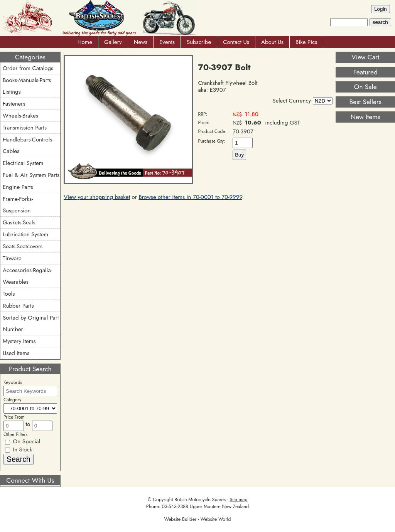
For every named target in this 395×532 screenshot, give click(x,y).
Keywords (13, 382)
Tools (9, 294)
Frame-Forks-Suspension (18, 205)
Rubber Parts (18, 306)
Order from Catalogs (28, 68)
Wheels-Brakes (20, 116)
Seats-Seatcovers (23, 246)
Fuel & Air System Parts (31, 175)
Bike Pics (306, 42)
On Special (23, 441)
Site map (238, 500)
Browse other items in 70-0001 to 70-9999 (190, 197)
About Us (272, 42)
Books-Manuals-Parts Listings (27, 86)
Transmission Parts (25, 128)
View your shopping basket (97, 197)
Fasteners (14, 104)
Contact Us (236, 42)
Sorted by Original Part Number (31, 323)
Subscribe (199, 42)
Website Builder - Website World (198, 519)
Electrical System (23, 163)
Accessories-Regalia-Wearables (27, 276)
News (141, 42)
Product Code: (213, 131)
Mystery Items (19, 341)
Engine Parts (18, 187)
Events (167, 42)
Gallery (113, 42)
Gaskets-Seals (19, 222)
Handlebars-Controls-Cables (28, 145)
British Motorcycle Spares (200, 500)
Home (85, 42)
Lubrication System (25, 234)
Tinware (12, 258)
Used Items (16, 353)
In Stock (19, 450)
